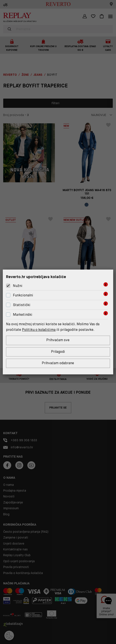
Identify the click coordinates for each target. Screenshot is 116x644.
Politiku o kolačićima (39, 330)
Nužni (18, 286)
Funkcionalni (23, 295)
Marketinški (23, 315)
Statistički (22, 305)
